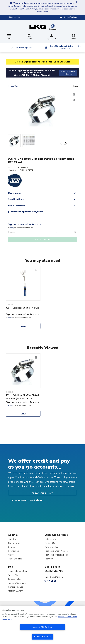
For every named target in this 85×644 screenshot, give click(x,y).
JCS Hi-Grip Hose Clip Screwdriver (23, 308)
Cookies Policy (15, 579)
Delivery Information (17, 571)
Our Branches (14, 543)
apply (12, 228)
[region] (42, 625)
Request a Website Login (56, 555)
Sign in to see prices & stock (24, 224)
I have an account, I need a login (26, 500)
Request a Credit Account (56, 551)
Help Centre (50, 539)
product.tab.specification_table (26, 212)
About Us (13, 539)
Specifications (16, 199)
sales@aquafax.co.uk (54, 577)
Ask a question (16, 205)
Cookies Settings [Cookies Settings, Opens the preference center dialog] (42, 637)
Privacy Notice (15, 575)
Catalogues (13, 551)
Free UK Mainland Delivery (66, 48)
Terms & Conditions (17, 583)
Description (15, 193)
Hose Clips (14, 86)
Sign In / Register (70, 17)
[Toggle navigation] (9, 37)
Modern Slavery (15, 591)
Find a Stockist (15, 559)
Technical (49, 559)
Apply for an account (42, 493)
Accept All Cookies (43, 627)
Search (29, 37)
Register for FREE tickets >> (68, 73)
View (23, 326)
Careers (12, 547)
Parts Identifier (51, 547)
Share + (75, 86)
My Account (51, 37)
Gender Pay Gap (16, 587)
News (11, 555)
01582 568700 (54, 571)
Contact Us (50, 543)
